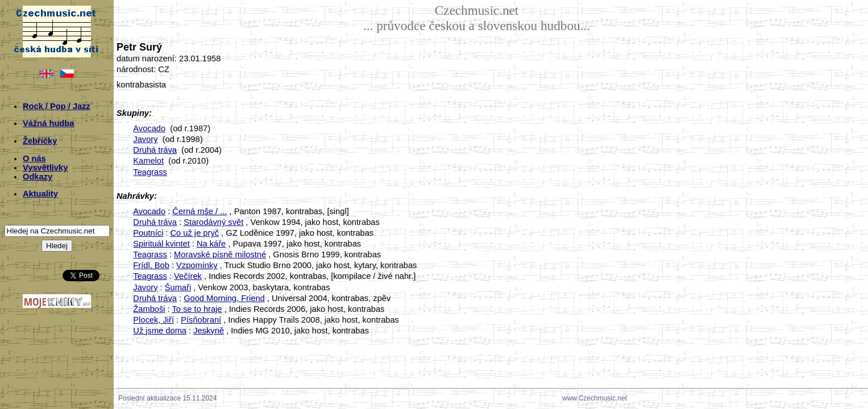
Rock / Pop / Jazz (57, 106)
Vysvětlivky (45, 168)
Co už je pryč (195, 233)
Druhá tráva (155, 150)
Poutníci (148, 233)
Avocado (149, 128)
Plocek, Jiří (153, 320)
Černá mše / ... (200, 211)
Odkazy (38, 177)
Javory (145, 139)
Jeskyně (209, 331)
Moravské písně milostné (220, 254)
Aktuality (40, 194)
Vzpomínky (197, 265)
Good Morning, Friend (224, 298)
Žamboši (149, 309)
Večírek (188, 276)
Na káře (211, 244)
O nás (34, 158)
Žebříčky (40, 141)
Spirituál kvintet (161, 244)
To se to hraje (197, 309)
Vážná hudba (48, 123)
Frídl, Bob (151, 265)
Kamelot (148, 161)
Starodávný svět (213, 222)
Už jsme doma (160, 331)
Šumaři (178, 287)
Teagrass (150, 172)
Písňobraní (201, 320)
